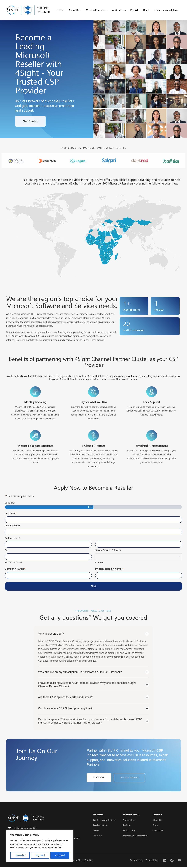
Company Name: (15, 569)
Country (99, 563)
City (7, 550)
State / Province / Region (108, 550)
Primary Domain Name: (109, 569)
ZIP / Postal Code (14, 563)
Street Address (12, 526)
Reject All (40, 855)
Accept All (60, 855)
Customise (20, 855)
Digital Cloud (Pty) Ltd (82, 861)
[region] (40, 846)
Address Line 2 (12, 538)
